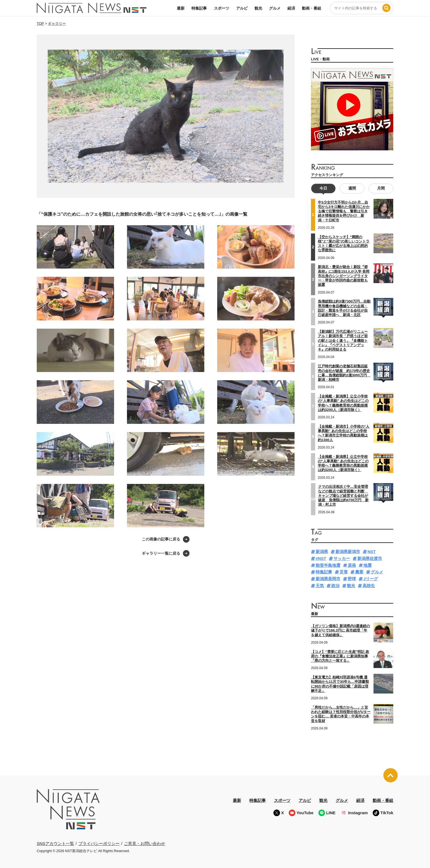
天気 (320, 586)
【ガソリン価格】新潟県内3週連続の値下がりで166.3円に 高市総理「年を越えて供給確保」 (340, 630)
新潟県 (322, 552)
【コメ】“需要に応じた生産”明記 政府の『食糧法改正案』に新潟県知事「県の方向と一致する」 (340, 656)
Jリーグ (371, 579)
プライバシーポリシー (99, 843)
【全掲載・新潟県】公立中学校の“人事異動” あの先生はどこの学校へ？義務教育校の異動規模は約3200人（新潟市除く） (343, 463)
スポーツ (222, 8)
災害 (344, 572)
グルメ (275, 8)
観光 (258, 8)
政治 (335, 586)
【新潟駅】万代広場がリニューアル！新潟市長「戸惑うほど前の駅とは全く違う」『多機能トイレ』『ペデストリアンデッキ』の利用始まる (343, 340)
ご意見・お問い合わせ (145, 843)
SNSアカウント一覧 (55, 843)
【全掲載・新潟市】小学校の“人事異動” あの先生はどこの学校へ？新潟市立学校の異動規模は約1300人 (344, 433)
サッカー (342, 558)
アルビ (242, 8)
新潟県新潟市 (348, 552)
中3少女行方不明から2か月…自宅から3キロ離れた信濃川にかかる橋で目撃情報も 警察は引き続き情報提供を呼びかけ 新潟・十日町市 (344, 211)
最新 (181, 8)
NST (372, 552)
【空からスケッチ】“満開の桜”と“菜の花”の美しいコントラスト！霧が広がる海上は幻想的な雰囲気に (344, 244)
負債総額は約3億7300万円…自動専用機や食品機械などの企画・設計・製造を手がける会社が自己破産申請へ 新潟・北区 (344, 308)
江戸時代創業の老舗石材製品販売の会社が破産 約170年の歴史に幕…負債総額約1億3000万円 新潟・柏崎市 (344, 373)
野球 (352, 579)
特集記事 (199, 8)
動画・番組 (312, 8)
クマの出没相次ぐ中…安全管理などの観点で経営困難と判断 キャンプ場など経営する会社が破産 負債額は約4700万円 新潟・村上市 (343, 495)
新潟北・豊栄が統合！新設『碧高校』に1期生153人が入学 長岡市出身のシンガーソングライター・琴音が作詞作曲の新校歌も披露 (344, 276)
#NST (321, 558)
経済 (291, 8)
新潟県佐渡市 (370, 558)
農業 (359, 572)
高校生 (369, 586)
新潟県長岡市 (328, 579)
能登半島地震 (328, 565)
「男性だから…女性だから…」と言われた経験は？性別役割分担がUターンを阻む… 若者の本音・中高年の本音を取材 (341, 714)
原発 (352, 565)
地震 (367, 565)
